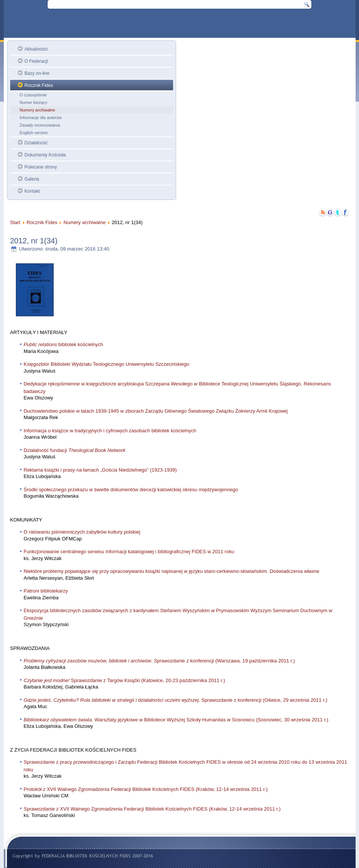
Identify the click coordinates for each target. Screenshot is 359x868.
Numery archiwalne (37, 110)
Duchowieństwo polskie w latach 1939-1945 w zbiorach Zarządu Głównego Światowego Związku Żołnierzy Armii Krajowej (156, 411)
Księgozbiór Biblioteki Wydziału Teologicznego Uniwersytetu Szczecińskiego (107, 364)
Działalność (36, 143)
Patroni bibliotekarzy (46, 591)
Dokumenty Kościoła (45, 155)
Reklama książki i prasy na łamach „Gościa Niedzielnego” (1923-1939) (100, 470)
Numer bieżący (33, 102)
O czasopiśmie (33, 95)
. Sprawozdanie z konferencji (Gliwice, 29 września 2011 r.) (176, 700)
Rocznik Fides (39, 85)
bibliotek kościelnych (63, 344)
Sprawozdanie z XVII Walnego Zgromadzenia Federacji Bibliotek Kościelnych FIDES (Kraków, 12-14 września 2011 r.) (152, 809)
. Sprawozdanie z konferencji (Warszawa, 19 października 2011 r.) (159, 661)
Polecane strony (41, 167)
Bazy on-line (37, 73)
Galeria (32, 179)
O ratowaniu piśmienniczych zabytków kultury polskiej (82, 532)
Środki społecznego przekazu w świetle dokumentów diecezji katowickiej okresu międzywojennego (131, 490)
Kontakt (32, 191)
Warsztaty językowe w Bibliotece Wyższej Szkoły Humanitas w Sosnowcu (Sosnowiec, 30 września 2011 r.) (176, 720)
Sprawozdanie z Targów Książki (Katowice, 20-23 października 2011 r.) (125, 680)
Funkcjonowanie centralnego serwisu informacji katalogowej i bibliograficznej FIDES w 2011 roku (129, 552)
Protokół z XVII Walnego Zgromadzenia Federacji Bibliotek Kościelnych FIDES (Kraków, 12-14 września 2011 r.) (146, 789)
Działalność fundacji (75, 450)
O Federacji (36, 61)
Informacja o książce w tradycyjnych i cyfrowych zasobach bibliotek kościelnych (110, 431)
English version (34, 133)
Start (15, 222)
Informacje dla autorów (41, 118)
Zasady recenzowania (40, 125)
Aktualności (36, 49)
